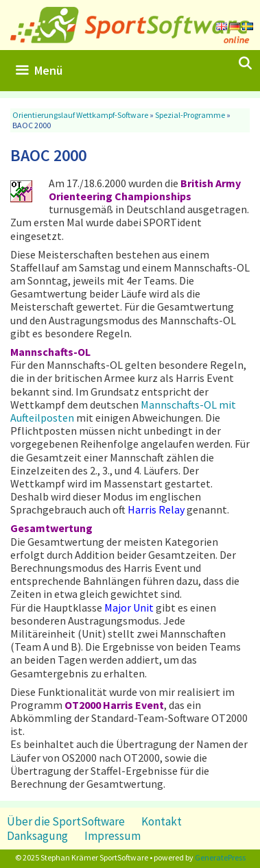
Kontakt (162, 821)
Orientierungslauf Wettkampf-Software (80, 115)
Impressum (113, 836)
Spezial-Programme (190, 115)
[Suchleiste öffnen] (245, 64)
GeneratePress (220, 857)
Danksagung (37, 836)
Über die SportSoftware (66, 821)
